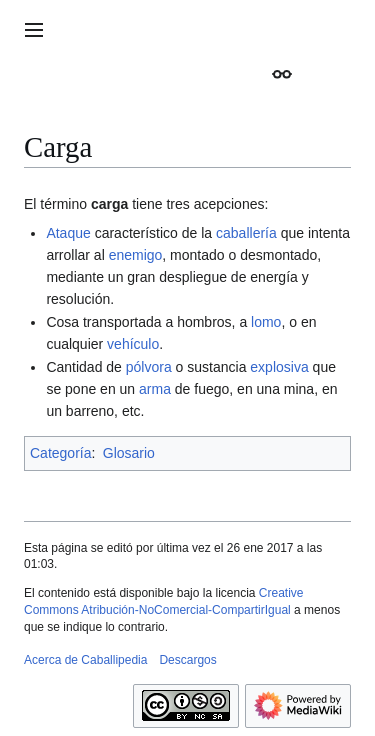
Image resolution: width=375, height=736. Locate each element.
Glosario (129, 453)
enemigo (136, 255)
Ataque (68, 233)
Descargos (187, 660)
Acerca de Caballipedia (85, 660)
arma (155, 389)
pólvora (149, 367)
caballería (246, 233)
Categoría (60, 453)
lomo (266, 322)
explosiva (279, 367)
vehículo (133, 344)
